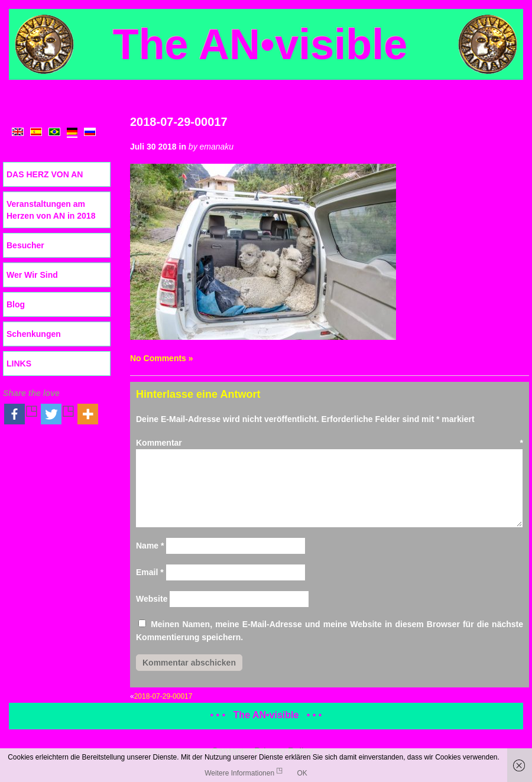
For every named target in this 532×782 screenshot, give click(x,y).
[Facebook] (21, 414)
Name (150, 546)
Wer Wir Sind (32, 275)
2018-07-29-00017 (179, 122)
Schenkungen (34, 334)
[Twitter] (58, 414)
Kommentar (330, 443)
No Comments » (162, 358)
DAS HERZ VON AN (45, 174)
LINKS (19, 364)
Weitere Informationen (239, 773)
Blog (16, 304)
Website (152, 599)
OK (302, 773)
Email (150, 572)
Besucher (25, 245)
